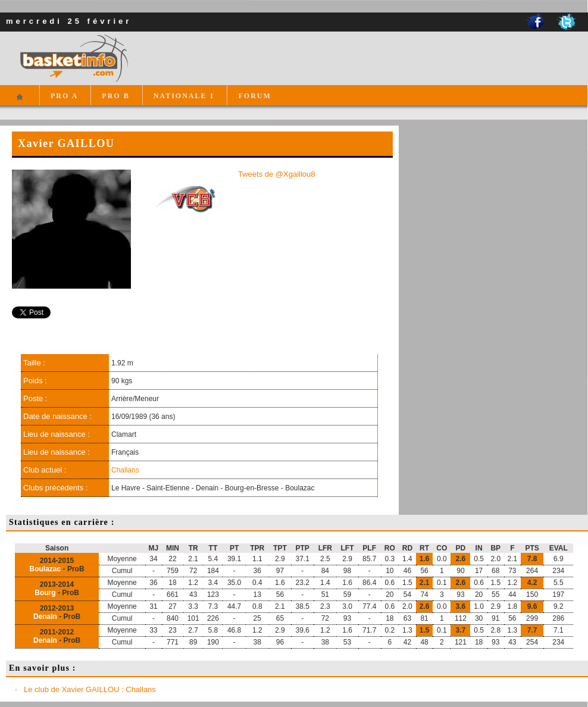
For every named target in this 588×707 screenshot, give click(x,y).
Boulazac (46, 569)
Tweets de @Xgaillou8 (277, 174)
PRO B (115, 96)
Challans (125, 470)
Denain (45, 617)
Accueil (19, 102)
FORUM (254, 96)
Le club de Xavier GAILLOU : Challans (90, 689)
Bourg (45, 593)
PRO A (64, 96)
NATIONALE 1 (184, 96)
